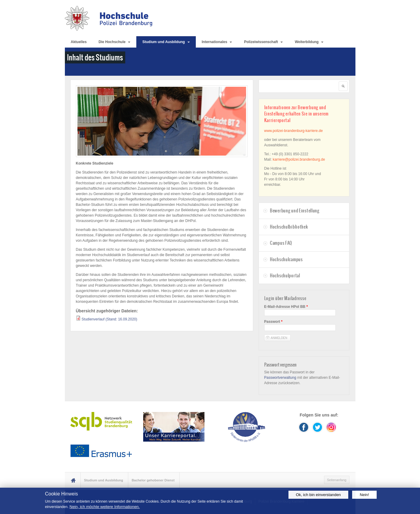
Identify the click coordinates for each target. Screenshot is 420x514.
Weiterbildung (309, 42)
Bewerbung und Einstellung (295, 211)
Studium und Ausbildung (166, 42)
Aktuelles (79, 42)
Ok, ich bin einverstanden (318, 495)
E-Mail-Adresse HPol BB (286, 307)
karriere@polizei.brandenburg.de (299, 159)
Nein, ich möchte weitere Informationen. (105, 507)
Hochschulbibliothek (289, 227)
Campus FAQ (281, 243)
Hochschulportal (285, 276)
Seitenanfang (337, 480)
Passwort (273, 322)
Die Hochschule (114, 42)
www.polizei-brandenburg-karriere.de (294, 131)
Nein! (364, 495)
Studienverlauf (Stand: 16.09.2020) (109, 319)
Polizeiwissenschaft (263, 42)
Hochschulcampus (286, 259)
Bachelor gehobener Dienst (153, 480)
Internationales (217, 42)
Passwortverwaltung (280, 378)
